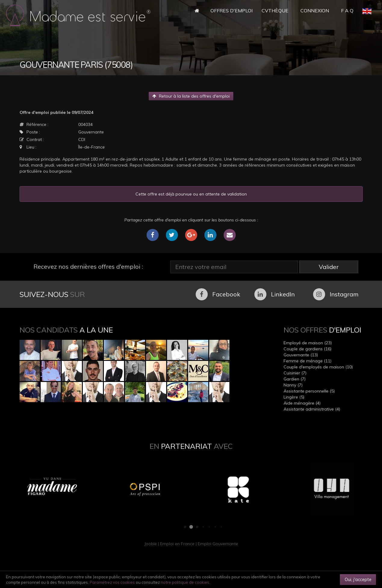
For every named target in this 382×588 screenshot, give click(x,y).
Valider (329, 267)
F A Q (347, 11)
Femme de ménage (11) (307, 361)
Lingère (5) (294, 397)
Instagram (336, 294)
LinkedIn (275, 294)
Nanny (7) (293, 385)
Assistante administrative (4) (312, 409)
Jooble (151, 544)
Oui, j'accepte (358, 579)
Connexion (315, 11)
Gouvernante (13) (301, 355)
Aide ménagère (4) (302, 403)
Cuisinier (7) (295, 373)
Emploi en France (177, 544)
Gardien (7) (295, 379)
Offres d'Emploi (231, 11)
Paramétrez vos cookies (112, 582)
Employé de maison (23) (308, 343)
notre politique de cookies (185, 582)
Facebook (218, 294)
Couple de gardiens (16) (307, 349)
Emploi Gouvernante (218, 544)
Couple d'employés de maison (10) (318, 367)
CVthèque (275, 11)
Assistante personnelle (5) (309, 391)
